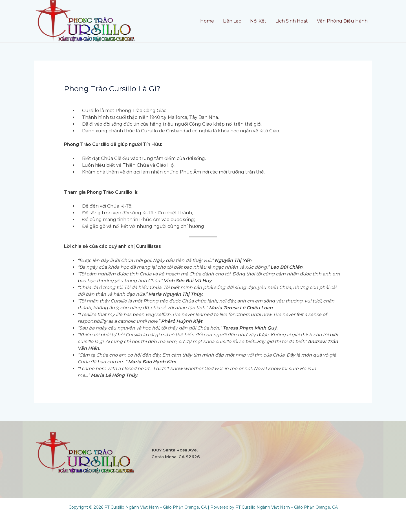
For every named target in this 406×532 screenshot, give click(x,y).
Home (207, 21)
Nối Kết (258, 21)
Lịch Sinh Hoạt (292, 21)
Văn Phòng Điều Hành (342, 21)
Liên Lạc (232, 21)
